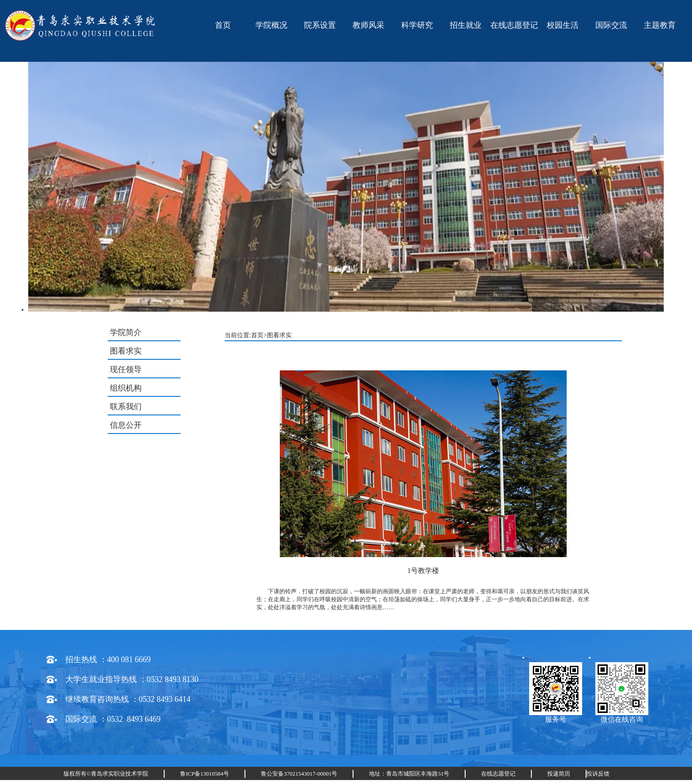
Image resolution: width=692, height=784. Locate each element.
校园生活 (563, 25)
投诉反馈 (598, 774)
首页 (223, 25)
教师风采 (369, 25)
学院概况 (271, 25)
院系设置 (320, 25)
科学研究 (417, 25)
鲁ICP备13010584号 (205, 774)
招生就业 (466, 25)
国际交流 (611, 25)
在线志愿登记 (514, 25)
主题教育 (660, 25)
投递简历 (559, 774)
